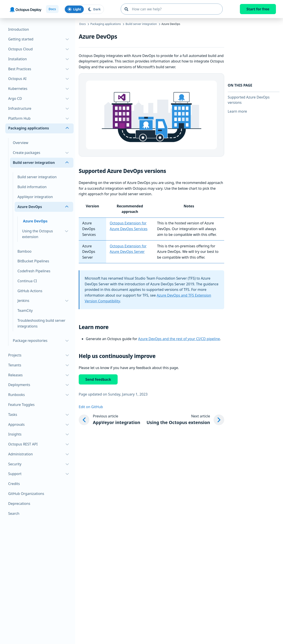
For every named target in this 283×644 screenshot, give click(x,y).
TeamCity (25, 311)
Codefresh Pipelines (34, 271)
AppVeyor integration (35, 197)
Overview (21, 143)
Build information (32, 187)
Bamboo (25, 251)
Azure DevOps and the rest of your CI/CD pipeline (179, 339)
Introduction (19, 29)
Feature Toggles (21, 405)
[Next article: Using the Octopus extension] (185, 420)
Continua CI (27, 281)
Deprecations (19, 504)
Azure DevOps (35, 221)
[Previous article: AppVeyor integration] (109, 420)
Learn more (237, 111)
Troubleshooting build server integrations (41, 323)
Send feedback (98, 379)
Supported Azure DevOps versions (249, 100)
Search (14, 513)
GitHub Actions (30, 291)
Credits (14, 484)
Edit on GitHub (91, 407)
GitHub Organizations (26, 494)
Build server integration (37, 177)
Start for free (258, 9)
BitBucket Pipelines (33, 261)
